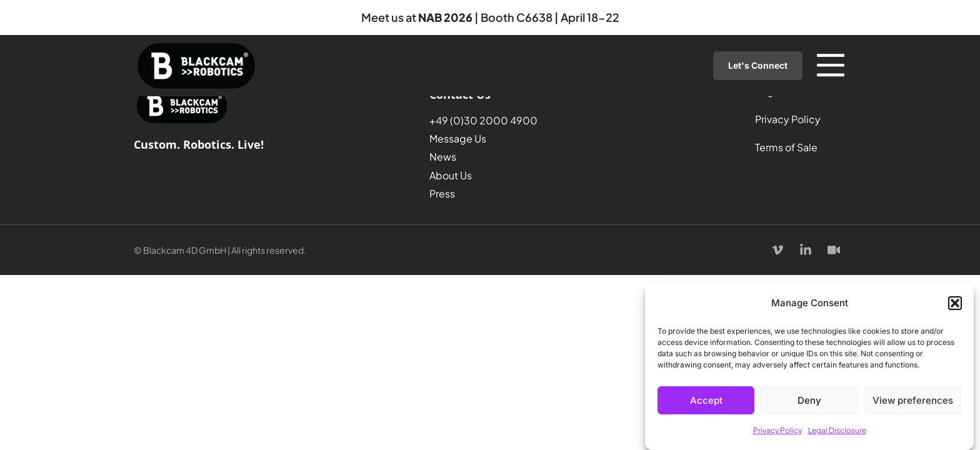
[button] (955, 303)
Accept (706, 400)
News (443, 157)
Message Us (458, 138)
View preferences (913, 400)
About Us (451, 175)
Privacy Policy (777, 430)
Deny (809, 400)
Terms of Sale (786, 147)
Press (442, 193)
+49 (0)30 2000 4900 (483, 120)
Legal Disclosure (837, 430)
